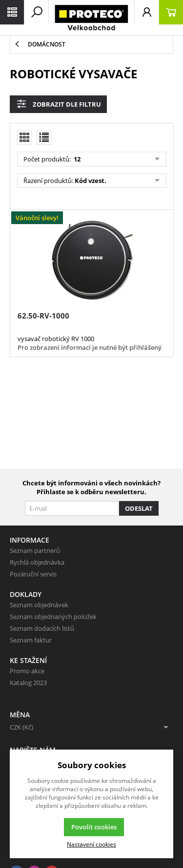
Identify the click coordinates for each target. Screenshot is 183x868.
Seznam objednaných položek (53, 617)
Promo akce (27, 671)
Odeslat (139, 508)
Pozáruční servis (33, 574)
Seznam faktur (31, 640)
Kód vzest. (91, 181)
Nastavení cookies (91, 844)
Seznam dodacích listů (42, 628)
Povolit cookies (94, 827)
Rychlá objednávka (37, 562)
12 (76, 159)
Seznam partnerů (35, 550)
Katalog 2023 (28, 683)
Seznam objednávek (39, 605)
